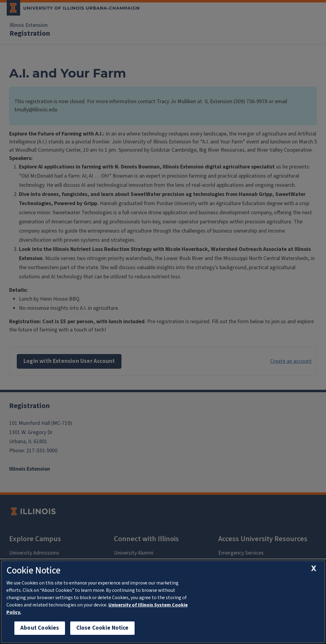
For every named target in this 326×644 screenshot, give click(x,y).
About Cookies (40, 628)
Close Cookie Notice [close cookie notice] (103, 628)
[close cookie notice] (314, 568)
